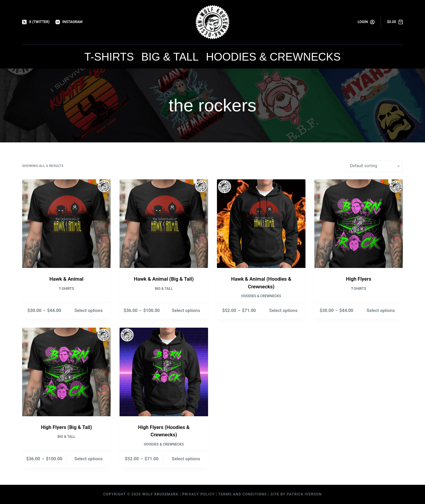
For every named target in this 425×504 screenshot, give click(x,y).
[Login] (366, 22)
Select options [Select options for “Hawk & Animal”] (89, 310)
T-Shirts (109, 57)
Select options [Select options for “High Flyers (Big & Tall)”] (89, 459)
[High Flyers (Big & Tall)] (66, 372)
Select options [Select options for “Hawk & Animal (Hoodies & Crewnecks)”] (283, 310)
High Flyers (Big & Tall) (66, 427)
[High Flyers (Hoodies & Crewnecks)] (164, 372)
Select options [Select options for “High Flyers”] (381, 310)
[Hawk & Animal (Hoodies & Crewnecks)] (261, 224)
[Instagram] (69, 22)
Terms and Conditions (243, 494)
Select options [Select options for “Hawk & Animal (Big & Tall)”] (186, 310)
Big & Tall (170, 57)
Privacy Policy (198, 494)
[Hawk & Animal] (66, 224)
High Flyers (359, 279)
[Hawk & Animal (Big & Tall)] (164, 224)
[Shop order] (374, 166)
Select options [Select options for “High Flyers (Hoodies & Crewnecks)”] (186, 459)
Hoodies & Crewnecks (273, 57)
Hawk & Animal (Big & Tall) (164, 279)
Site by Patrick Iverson (296, 494)
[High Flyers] (359, 224)
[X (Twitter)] (36, 22)
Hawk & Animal (66, 279)
